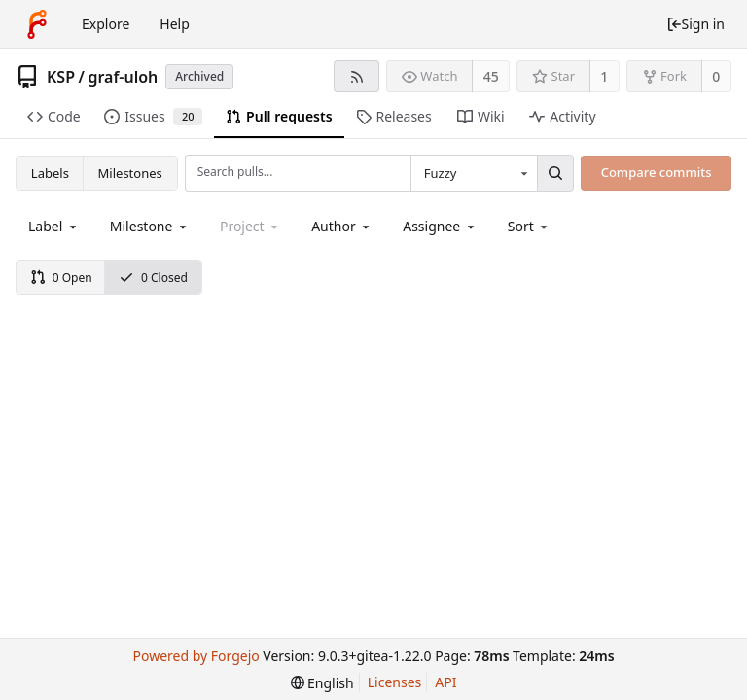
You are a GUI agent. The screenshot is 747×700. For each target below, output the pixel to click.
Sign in (695, 24)
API (445, 682)
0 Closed (153, 278)
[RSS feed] (356, 76)
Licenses (395, 682)
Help (175, 24)
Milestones (130, 173)
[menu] (530, 226)
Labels (50, 173)
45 (491, 76)
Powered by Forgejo (196, 656)
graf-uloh (123, 77)
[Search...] (555, 173)
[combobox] (474, 173)
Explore (106, 24)
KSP (61, 77)
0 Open (61, 278)
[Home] (37, 24)
